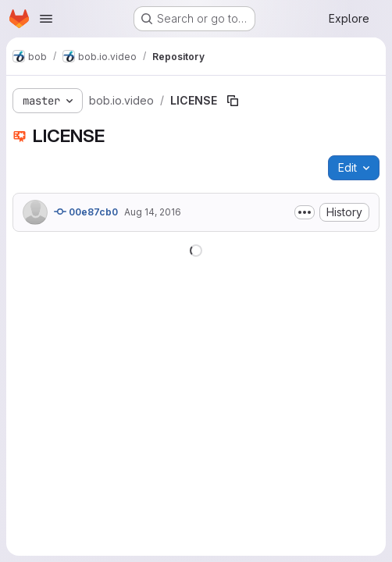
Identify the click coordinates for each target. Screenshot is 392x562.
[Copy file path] (233, 101)
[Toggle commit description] (305, 212)
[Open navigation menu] (46, 19)
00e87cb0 (86, 212)
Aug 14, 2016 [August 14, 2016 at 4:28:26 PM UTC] (153, 212)
